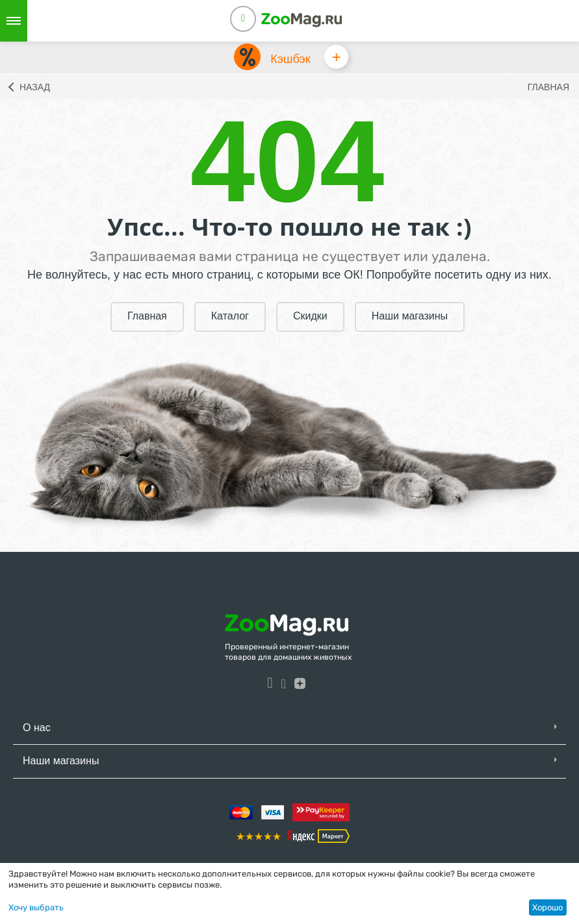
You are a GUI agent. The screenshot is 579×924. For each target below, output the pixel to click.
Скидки (310, 317)
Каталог (230, 317)
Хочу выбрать (36, 907)
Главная (548, 88)
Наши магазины (410, 317)
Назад (35, 88)
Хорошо (547, 907)
